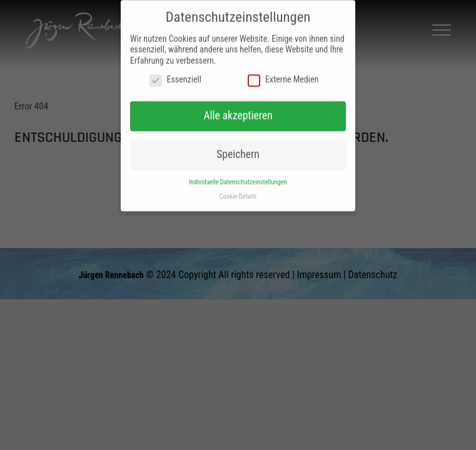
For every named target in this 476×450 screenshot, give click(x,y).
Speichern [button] (238, 149)
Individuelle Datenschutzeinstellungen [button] (238, 177)
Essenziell (175, 75)
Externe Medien (283, 75)
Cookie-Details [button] (238, 191)
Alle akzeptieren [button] (238, 111)
